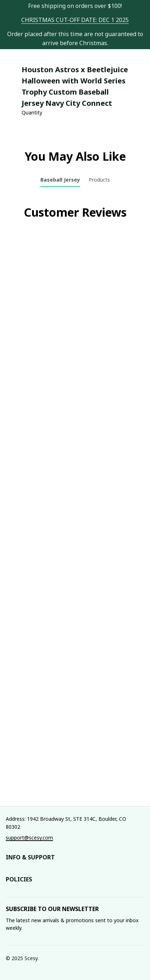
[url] (75, 20)
